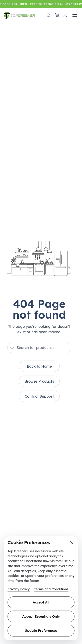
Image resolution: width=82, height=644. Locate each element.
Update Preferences (41, 630)
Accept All (41, 602)
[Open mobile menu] (75, 15)
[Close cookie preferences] (72, 543)
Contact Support (39, 396)
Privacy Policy (19, 589)
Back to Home (39, 366)
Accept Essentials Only (41, 616)
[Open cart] (57, 15)
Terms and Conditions (51, 589)
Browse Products (39, 381)
